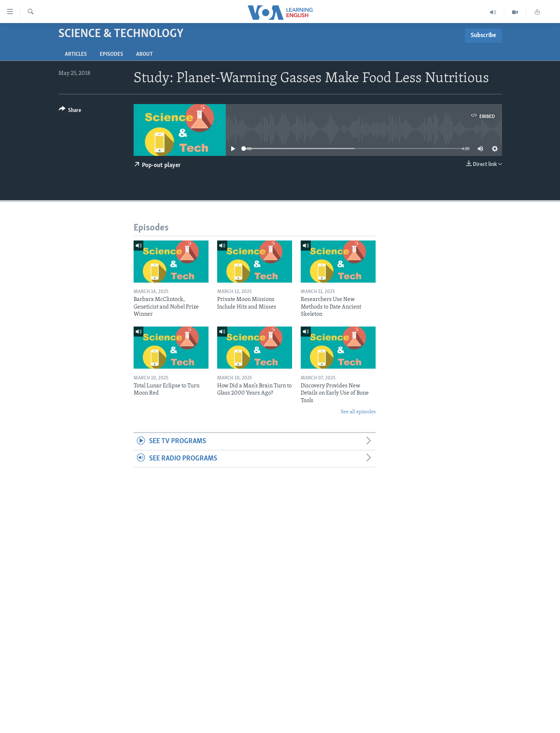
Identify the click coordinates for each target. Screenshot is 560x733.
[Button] (70, 111)
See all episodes (358, 412)
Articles (76, 54)
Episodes (111, 54)
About (144, 54)
